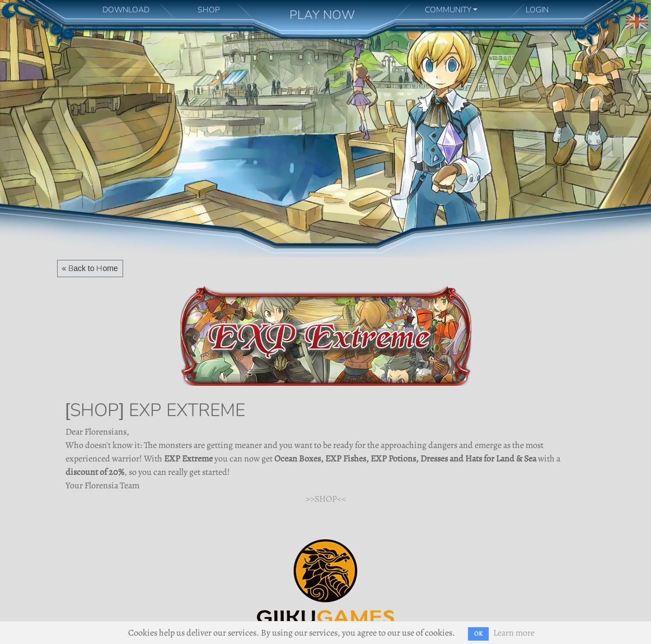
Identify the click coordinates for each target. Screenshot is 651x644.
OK (478, 634)
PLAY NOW (322, 15)
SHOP (209, 10)
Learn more (514, 633)
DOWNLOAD (126, 10)
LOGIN (537, 10)
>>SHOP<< (326, 499)
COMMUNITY (448, 10)
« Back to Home (90, 268)
